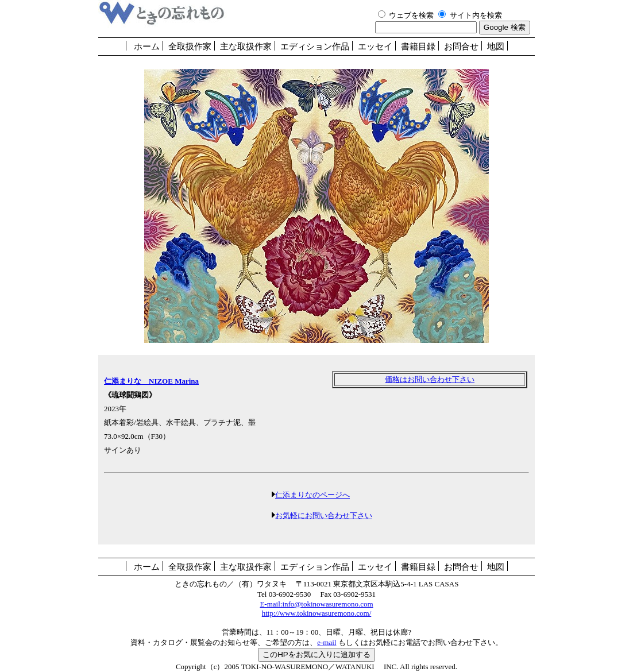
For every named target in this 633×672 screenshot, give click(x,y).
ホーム (147, 47)
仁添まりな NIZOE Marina (151, 381)
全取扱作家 (190, 47)
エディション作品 (315, 47)
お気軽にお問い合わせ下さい (324, 515)
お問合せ (461, 47)
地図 (496, 47)
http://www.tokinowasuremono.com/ (317, 613)
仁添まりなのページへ (312, 495)
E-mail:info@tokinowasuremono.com (316, 604)
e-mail (327, 642)
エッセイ (375, 47)
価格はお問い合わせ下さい (430, 379)
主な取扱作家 (246, 47)
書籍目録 (418, 47)
